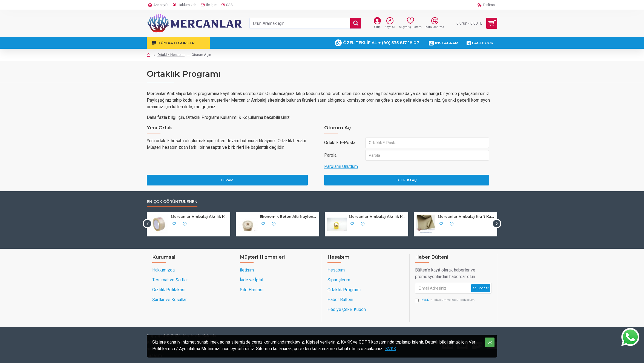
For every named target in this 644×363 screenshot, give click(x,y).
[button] (147, 223)
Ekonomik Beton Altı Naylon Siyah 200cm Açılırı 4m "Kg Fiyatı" (288, 216)
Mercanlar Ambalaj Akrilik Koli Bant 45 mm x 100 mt (199, 216)
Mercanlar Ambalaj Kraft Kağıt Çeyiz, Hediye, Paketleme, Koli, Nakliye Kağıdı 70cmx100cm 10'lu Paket (466, 216)
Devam (227, 180)
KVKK (391, 349)
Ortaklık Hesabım (171, 55)
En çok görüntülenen (172, 202)
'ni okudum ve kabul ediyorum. (445, 300)
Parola (330, 155)
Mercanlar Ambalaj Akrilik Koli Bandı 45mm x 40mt (377, 216)
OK (490, 342)
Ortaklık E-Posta (340, 143)
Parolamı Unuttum (341, 166)
